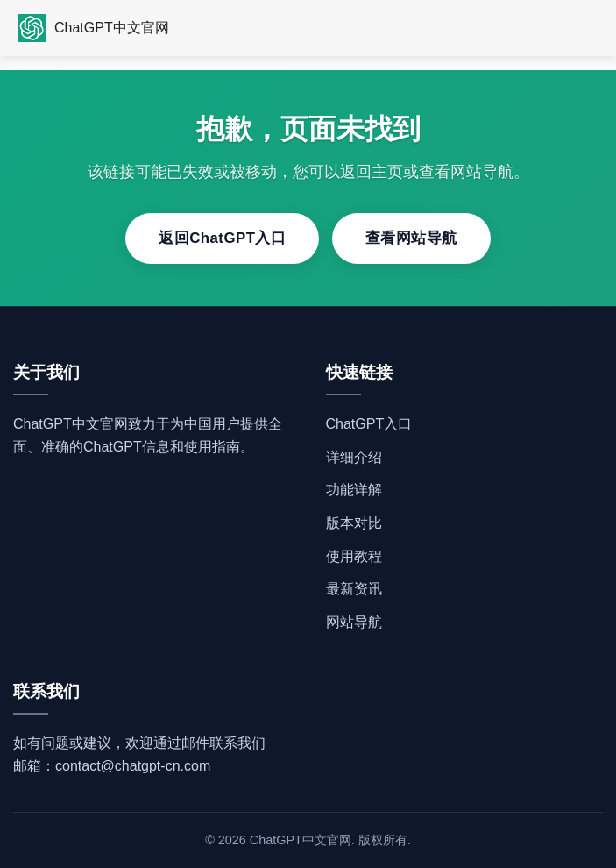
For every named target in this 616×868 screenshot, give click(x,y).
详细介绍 (354, 457)
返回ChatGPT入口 (222, 238)
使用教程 (354, 556)
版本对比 (354, 523)
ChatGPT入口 (369, 424)
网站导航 (354, 622)
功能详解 (354, 490)
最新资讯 (354, 589)
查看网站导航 (411, 238)
